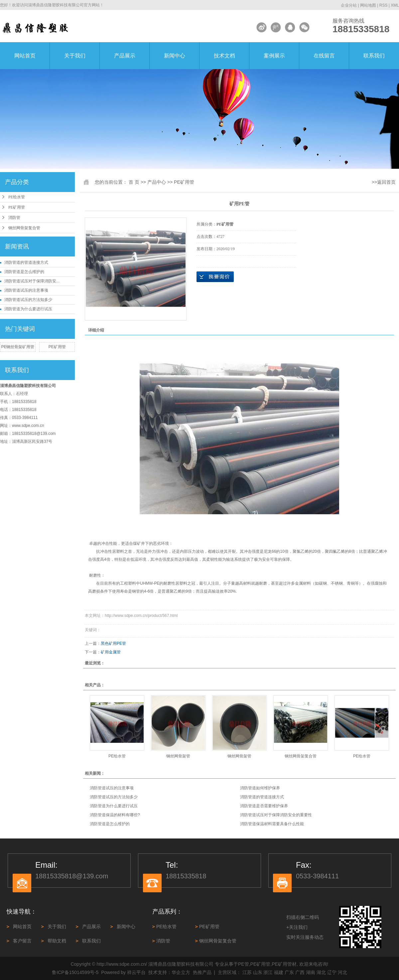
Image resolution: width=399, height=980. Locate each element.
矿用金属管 (111, 652)
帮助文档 (57, 941)
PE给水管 (17, 197)
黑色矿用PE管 (113, 643)
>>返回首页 (384, 182)
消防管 (14, 218)
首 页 (134, 182)
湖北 (321, 972)
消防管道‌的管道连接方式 (26, 262)
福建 (279, 972)
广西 (300, 972)
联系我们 (374, 56)
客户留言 (22, 941)
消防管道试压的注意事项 (26, 290)
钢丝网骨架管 (178, 756)
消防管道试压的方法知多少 (28, 300)
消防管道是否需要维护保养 (264, 806)
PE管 (244, 964)
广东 (289, 972)
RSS (384, 5)
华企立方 (181, 972)
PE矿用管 (17, 207)
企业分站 (349, 5)
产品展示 (125, 56)
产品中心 (157, 182)
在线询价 (215, 277)
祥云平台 (136, 972)
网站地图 (368, 5)
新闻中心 (175, 56)
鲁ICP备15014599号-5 (75, 972)
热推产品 (202, 972)
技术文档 (224, 56)
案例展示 (274, 56)
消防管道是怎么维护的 (24, 272)
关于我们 (75, 56)
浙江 (268, 972)
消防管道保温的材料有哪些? (115, 815)
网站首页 (25, 56)
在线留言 (324, 56)
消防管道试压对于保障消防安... (32, 281)
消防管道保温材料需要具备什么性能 (272, 824)
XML (395, 5)
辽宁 (332, 972)
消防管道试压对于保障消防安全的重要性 (276, 815)
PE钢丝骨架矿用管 (18, 347)
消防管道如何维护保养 (260, 788)
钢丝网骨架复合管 (24, 228)
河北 (342, 972)
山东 (258, 972)
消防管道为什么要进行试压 (28, 309)
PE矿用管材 (284, 964)
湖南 (311, 972)
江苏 (247, 972)
